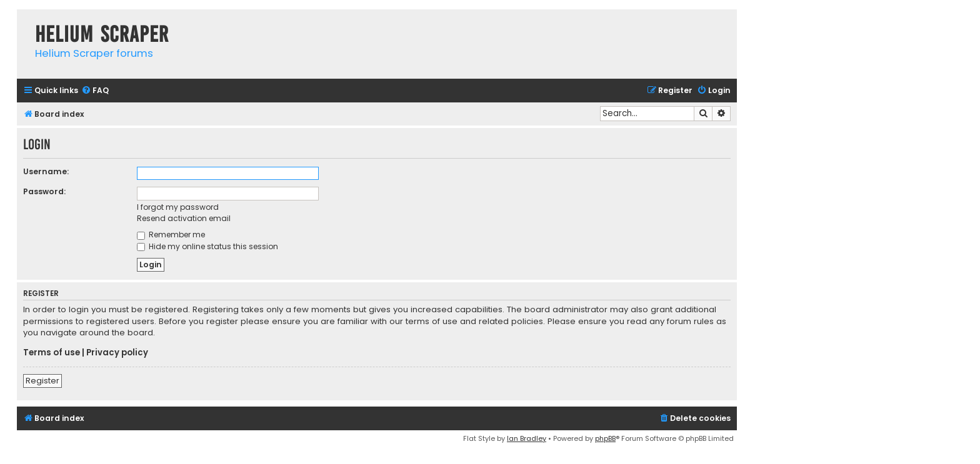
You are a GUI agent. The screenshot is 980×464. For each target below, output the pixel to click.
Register (42, 381)
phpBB (605, 438)
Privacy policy (117, 353)
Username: (46, 171)
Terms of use (52, 353)
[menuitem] (95, 91)
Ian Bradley (527, 438)
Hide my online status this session (207, 246)
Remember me (171, 234)
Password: (44, 191)
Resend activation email (184, 218)
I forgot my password (178, 207)
